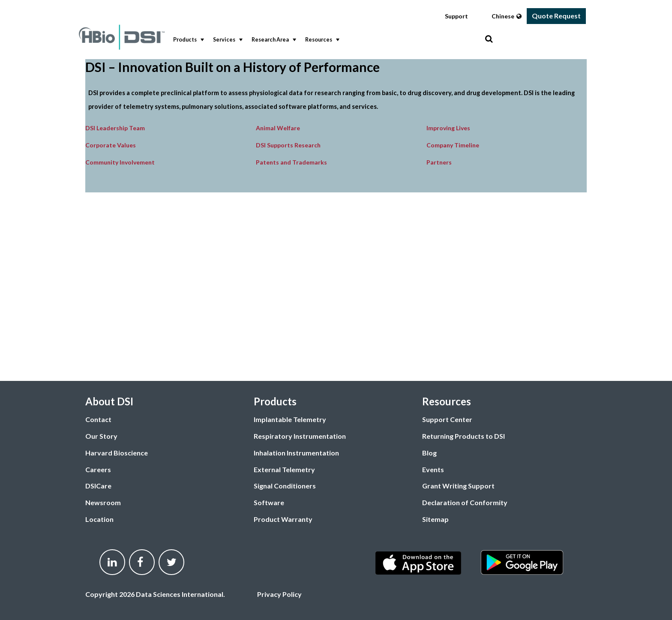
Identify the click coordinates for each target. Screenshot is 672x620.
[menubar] (327, 40)
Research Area (273, 40)
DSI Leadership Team (115, 128)
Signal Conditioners (285, 486)
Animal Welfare (278, 128)
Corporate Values (111, 145)
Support (456, 16)
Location (99, 519)
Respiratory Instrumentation (300, 436)
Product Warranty (283, 519)
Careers (98, 469)
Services (227, 40)
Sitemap (435, 519)
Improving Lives (448, 128)
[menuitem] (187, 40)
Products (188, 40)
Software (269, 502)
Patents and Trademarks (291, 162)
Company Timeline (453, 145)
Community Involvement (120, 162)
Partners (439, 162)
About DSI (109, 401)
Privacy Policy (279, 594)
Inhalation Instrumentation (296, 453)
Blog (429, 453)
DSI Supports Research (288, 145)
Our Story (101, 436)
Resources (321, 40)
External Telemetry (284, 469)
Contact (98, 419)
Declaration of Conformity (465, 502)
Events (433, 469)
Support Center (447, 419)
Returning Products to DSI (463, 436)
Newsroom (103, 502)
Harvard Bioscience (117, 453)
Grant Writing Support (458, 486)
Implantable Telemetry (290, 419)
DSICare (98, 486)
